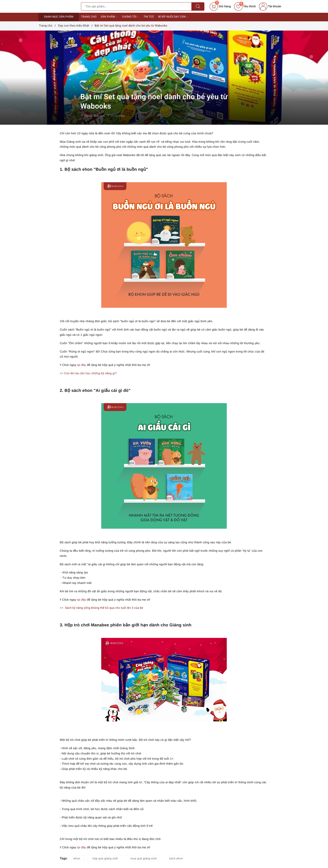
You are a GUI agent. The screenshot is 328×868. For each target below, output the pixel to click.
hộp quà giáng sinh (105, 859)
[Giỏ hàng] (220, 6)
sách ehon (176, 859)
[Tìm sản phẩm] (136, 6)
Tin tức (149, 17)
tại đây (82, 365)
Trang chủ (89, 17)
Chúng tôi (131, 17)
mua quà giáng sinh (143, 859)
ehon (77, 859)
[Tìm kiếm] (198, 6)
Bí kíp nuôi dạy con (173, 17)
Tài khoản (270, 6)
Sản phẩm (109, 17)
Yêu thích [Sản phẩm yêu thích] (245, 6)
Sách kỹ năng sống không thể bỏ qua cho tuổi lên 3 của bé (104, 608)
